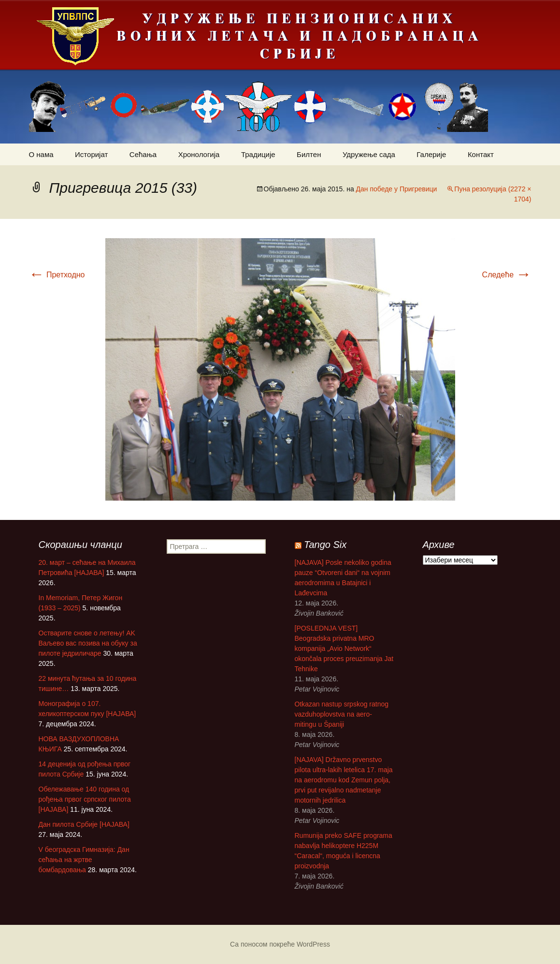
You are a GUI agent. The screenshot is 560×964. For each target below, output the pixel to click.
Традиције (258, 154)
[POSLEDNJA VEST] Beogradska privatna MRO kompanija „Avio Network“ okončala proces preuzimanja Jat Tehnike (344, 648)
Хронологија (199, 154)
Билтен (309, 154)
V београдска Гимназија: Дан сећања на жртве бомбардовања (84, 860)
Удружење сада (369, 154)
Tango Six (325, 545)
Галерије (431, 154)
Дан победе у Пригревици (397, 189)
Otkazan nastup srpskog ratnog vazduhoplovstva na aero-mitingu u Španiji (342, 714)
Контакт (481, 154)
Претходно (57, 275)
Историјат (91, 154)
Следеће (507, 275)
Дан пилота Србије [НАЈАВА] (84, 824)
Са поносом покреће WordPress (280, 944)
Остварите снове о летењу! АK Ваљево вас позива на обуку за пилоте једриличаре (88, 643)
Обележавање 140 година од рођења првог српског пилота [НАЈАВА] (85, 799)
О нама (41, 154)
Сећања (143, 154)
